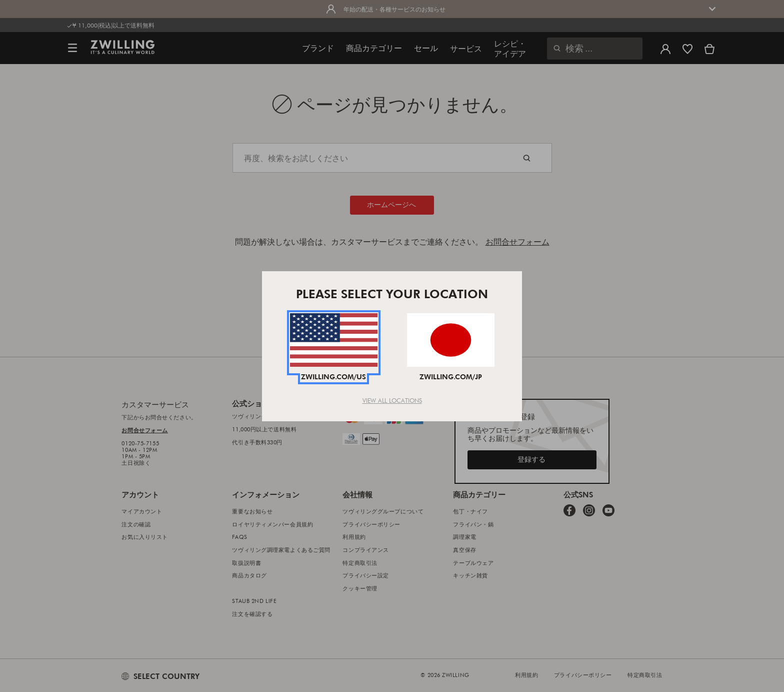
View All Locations (392, 400)
